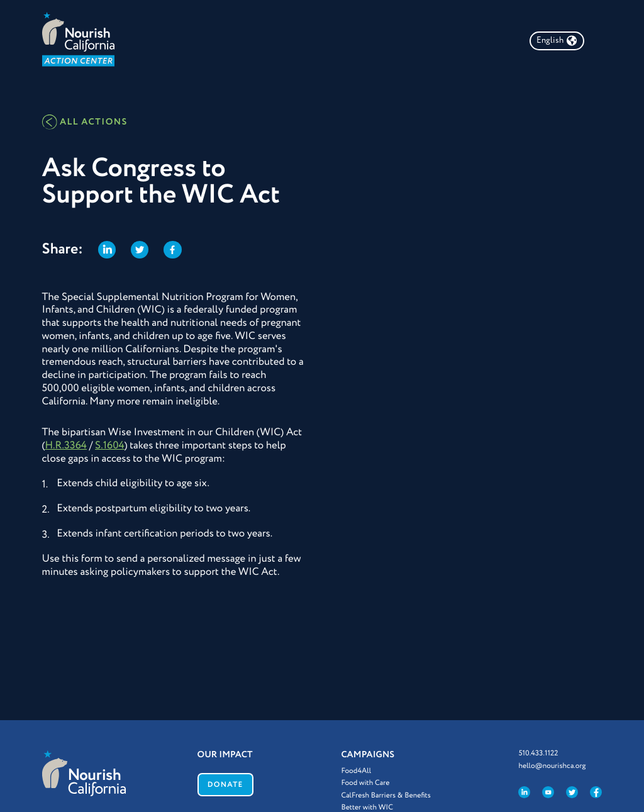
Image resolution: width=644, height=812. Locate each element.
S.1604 (110, 446)
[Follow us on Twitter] (572, 792)
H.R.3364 (66, 446)
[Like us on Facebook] (596, 792)
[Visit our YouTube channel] (548, 792)
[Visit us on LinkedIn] (524, 792)
